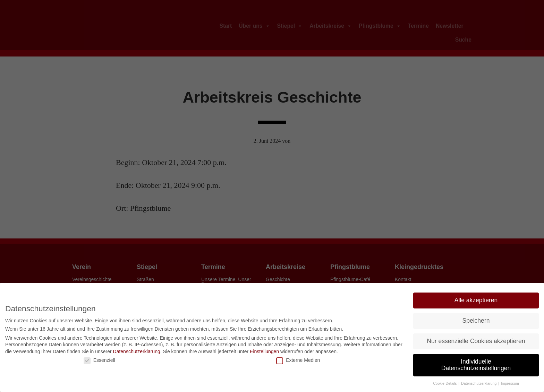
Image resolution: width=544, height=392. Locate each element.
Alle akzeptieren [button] (476, 300)
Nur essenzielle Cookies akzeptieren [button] (476, 341)
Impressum (510, 383)
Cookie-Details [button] (445, 383)
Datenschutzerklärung (137, 351)
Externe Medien (298, 360)
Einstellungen (264, 351)
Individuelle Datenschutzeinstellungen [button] (476, 365)
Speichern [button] (476, 321)
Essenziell (99, 360)
